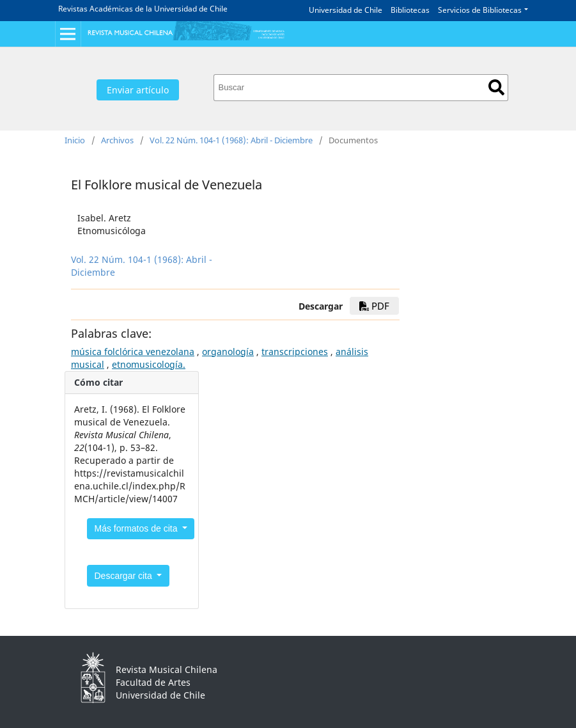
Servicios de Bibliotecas (480, 10)
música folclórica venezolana (133, 352)
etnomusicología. (149, 364)
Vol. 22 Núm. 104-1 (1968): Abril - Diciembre (231, 140)
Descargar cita (125, 576)
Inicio (75, 140)
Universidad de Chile (346, 10)
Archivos (117, 140)
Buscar (496, 87)
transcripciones (295, 352)
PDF (374, 306)
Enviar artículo (138, 90)
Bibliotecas (410, 10)
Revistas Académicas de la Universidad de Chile (143, 9)
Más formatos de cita (137, 528)
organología (228, 352)
